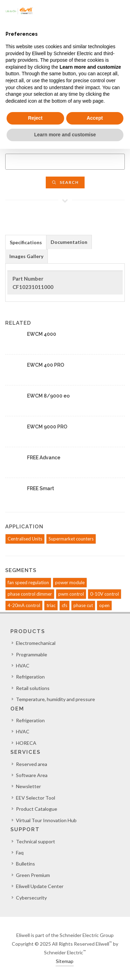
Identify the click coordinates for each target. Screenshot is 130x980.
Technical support (36, 841)
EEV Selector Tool (36, 798)
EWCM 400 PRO (46, 365)
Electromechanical (36, 643)
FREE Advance (44, 458)
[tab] (26, 242)
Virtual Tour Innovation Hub (46, 820)
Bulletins (25, 864)
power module (70, 582)
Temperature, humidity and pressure (55, 699)
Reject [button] (35, 118)
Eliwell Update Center (40, 886)
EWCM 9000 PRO (47, 427)
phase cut (83, 605)
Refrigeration (30, 677)
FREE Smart (41, 488)
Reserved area (32, 764)
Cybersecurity (31, 898)
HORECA (26, 743)
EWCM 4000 (42, 334)
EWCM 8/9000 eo (48, 396)
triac (51, 605)
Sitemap (65, 961)
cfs (64, 605)
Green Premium (33, 875)
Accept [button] (95, 118)
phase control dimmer (30, 594)
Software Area (32, 775)
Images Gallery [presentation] (26, 256)
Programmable (32, 654)
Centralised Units (25, 539)
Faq (20, 853)
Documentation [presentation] (69, 242)
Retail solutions (33, 688)
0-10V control (105, 594)
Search (65, 182)
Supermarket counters (71, 539)
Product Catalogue (37, 809)
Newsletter (28, 786)
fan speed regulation (28, 582)
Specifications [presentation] (26, 242)
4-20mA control (24, 605)
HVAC (23, 666)
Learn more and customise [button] (65, 135)
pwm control (71, 594)
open (104, 605)
